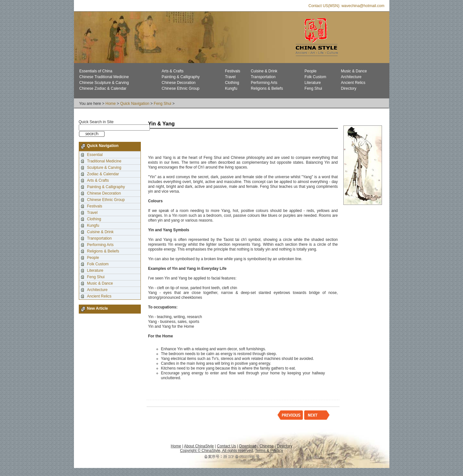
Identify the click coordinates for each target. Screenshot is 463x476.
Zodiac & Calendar (103, 174)
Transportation (263, 77)
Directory (349, 88)
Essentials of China (96, 71)
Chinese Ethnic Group (181, 88)
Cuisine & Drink (264, 71)
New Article (98, 308)
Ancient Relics (353, 83)
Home (111, 104)
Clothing (232, 83)
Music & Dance (354, 71)
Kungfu (231, 88)
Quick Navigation (135, 104)
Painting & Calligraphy (181, 77)
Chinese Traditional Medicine (104, 77)
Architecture (351, 77)
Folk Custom (315, 77)
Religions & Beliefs (267, 88)
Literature (313, 83)
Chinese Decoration (179, 83)
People (310, 71)
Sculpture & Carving (104, 168)
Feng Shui (313, 88)
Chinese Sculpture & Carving (104, 83)
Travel (230, 77)
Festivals (233, 71)
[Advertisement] (223, 142)
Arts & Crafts (173, 71)
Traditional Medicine (104, 161)
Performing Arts (264, 83)
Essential (95, 155)
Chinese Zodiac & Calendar (103, 88)
